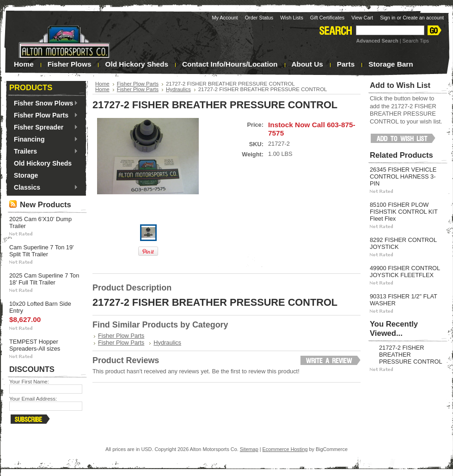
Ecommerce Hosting (285, 449)
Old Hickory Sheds (43, 163)
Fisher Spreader (44, 128)
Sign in (388, 18)
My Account (225, 18)
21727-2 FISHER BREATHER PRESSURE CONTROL (411, 355)
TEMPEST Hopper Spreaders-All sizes (35, 345)
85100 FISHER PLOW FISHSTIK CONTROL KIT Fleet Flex (404, 212)
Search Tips (416, 41)
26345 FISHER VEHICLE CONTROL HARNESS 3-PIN (403, 176)
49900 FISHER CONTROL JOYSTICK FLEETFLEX (405, 272)
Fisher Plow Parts (44, 116)
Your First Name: (29, 382)
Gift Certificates (327, 18)
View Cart (362, 18)
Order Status (259, 18)
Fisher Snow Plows (44, 104)
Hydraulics (178, 89)
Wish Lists (292, 18)
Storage (26, 175)
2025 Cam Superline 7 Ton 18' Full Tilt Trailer (44, 279)
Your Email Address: (33, 399)
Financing (44, 140)
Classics (44, 188)
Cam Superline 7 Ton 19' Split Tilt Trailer (42, 251)
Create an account (423, 18)
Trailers (44, 152)
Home (102, 84)
